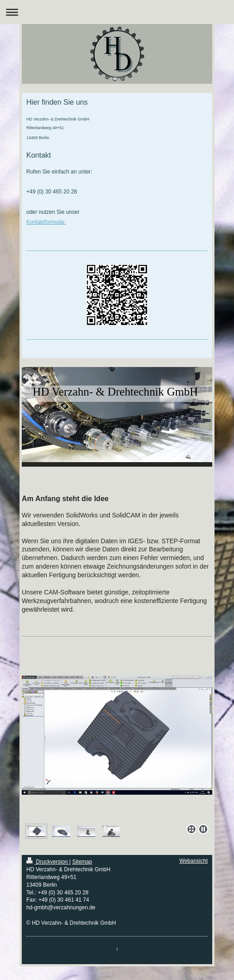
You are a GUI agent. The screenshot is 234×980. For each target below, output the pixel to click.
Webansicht (194, 861)
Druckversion (48, 862)
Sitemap (82, 862)
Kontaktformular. (46, 222)
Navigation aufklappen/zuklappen (117, 12)
